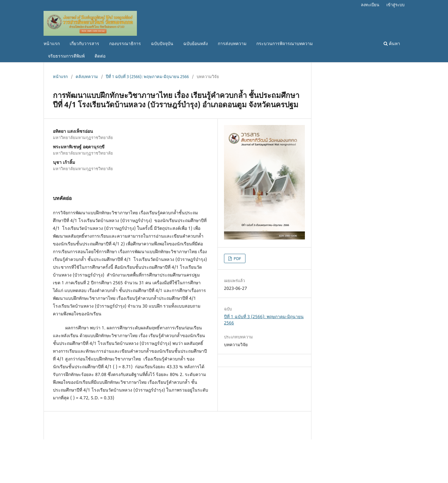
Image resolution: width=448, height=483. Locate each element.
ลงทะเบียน (370, 5)
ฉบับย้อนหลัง (196, 43)
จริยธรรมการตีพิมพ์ (66, 56)
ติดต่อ (100, 56)
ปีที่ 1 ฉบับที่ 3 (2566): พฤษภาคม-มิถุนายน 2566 (147, 77)
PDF (237, 258)
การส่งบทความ (232, 43)
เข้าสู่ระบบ (395, 5)
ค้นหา (392, 43)
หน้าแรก (52, 43)
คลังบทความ (87, 77)
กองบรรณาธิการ (125, 43)
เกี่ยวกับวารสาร (84, 43)
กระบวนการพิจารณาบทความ (285, 43)
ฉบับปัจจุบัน (162, 43)
